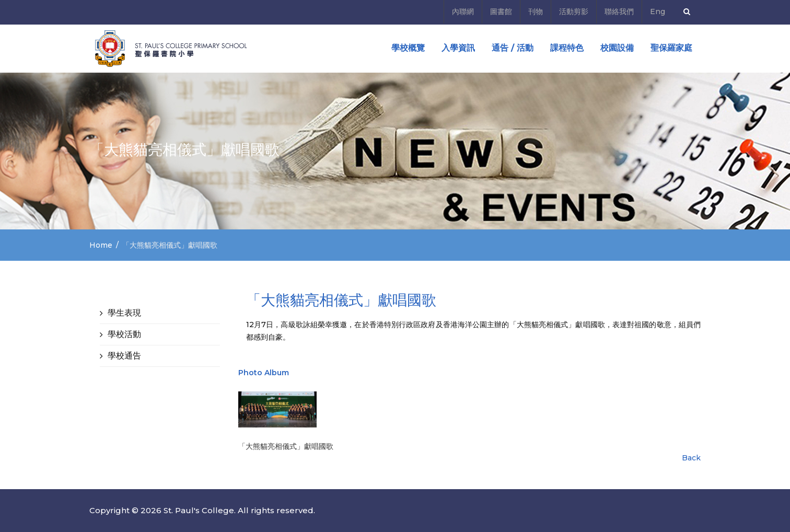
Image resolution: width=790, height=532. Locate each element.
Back (691, 458)
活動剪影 (574, 11)
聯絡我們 (619, 11)
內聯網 (463, 11)
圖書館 (501, 11)
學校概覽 (408, 48)
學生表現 (124, 313)
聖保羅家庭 (671, 48)
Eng (658, 11)
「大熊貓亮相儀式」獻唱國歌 (286, 446)
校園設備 (617, 48)
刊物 (536, 11)
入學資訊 (458, 48)
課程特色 (567, 48)
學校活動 (124, 334)
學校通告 (124, 356)
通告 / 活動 (513, 48)
